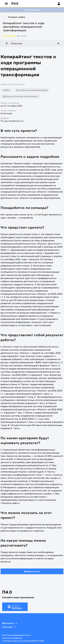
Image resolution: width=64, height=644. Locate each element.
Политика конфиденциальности (16, 635)
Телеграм (9, 627)
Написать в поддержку (12, 638)
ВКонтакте (10, 623)
